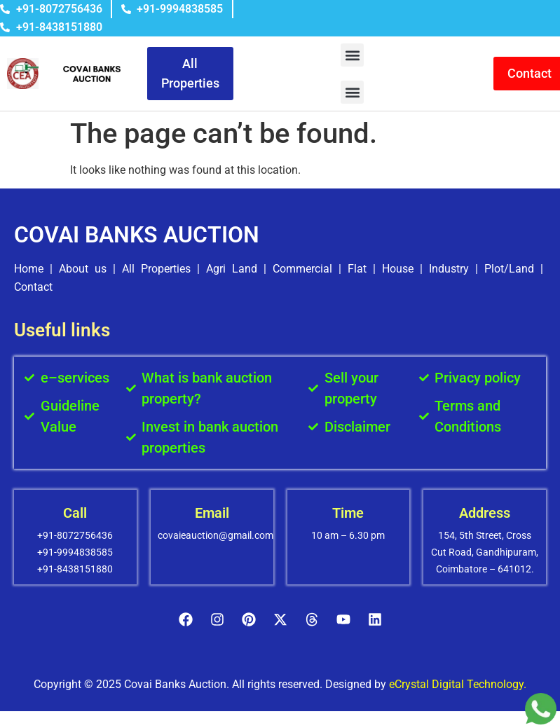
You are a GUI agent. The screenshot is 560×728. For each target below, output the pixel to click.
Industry (449, 269)
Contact (33, 287)
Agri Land (232, 269)
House (398, 269)
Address (485, 513)
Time (348, 513)
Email (212, 513)
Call (75, 513)
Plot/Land (509, 269)
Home (29, 269)
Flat (357, 269)
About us (83, 269)
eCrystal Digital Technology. (458, 684)
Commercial (302, 269)
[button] (352, 55)
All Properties (156, 269)
